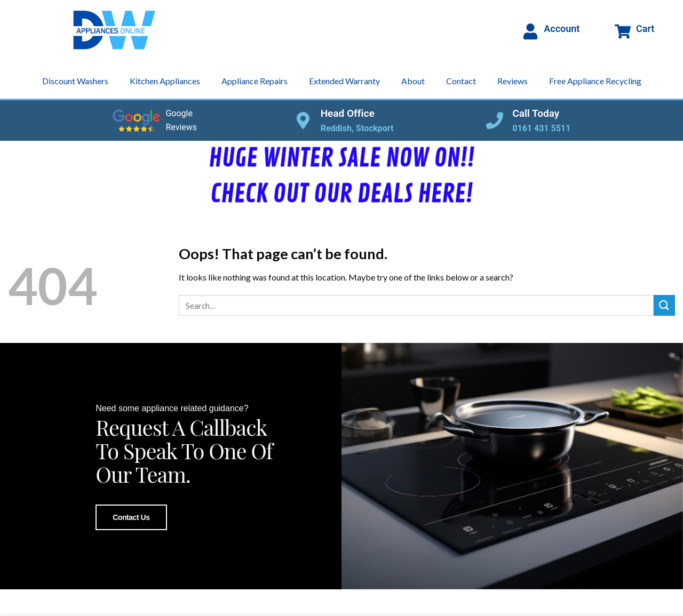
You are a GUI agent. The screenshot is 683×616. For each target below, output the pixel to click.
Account (562, 29)
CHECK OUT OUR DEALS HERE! (341, 194)
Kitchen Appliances (165, 81)
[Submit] (664, 305)
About (413, 81)
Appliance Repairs (255, 81)
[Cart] (623, 31)
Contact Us (131, 517)
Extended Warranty (344, 81)
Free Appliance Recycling (595, 81)
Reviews (513, 81)
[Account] (530, 31)
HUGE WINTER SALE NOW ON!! (341, 158)
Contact (461, 81)
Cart (645, 29)
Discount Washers (75, 81)
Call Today (536, 113)
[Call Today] (495, 121)
